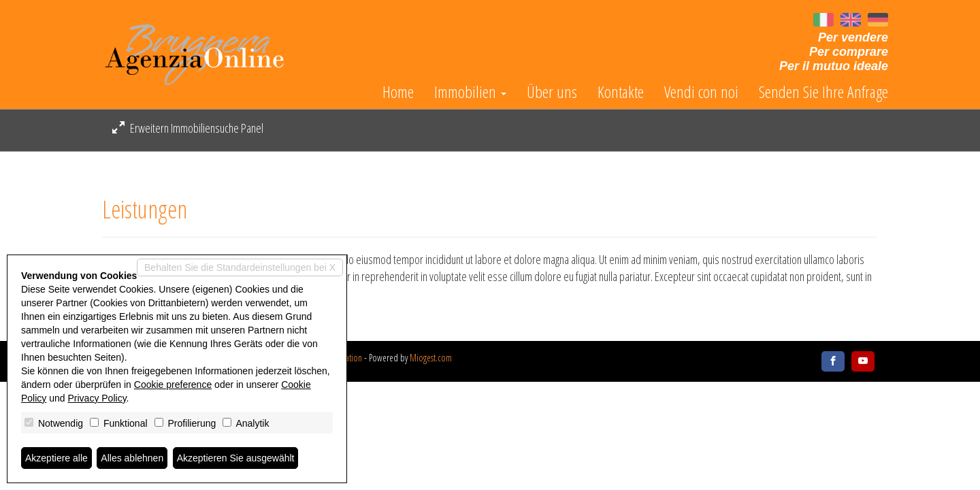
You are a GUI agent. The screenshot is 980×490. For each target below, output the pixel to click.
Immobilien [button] (470, 92)
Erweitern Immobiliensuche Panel (188, 128)
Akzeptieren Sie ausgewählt (236, 458)
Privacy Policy (97, 398)
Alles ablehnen (132, 458)
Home (398, 92)
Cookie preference (173, 385)
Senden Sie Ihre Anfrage (823, 92)
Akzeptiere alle (56, 458)
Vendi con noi (701, 92)
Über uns (552, 92)
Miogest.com (431, 358)
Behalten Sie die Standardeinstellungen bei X (240, 267)
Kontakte (621, 92)
